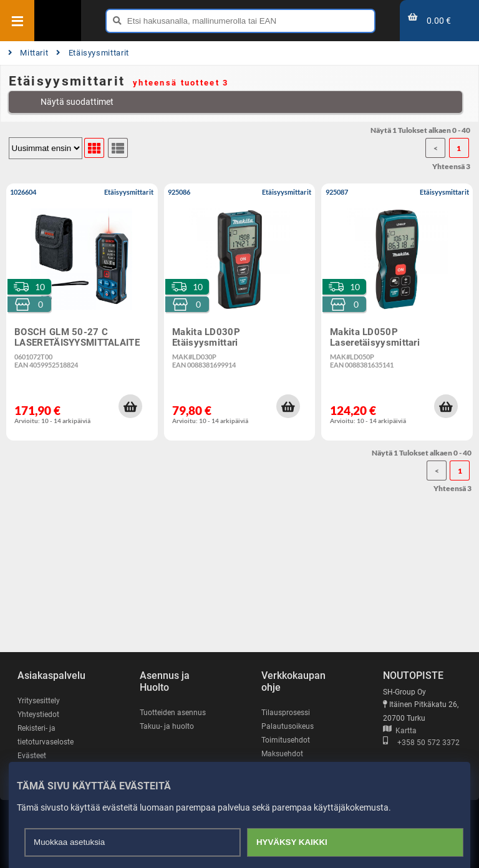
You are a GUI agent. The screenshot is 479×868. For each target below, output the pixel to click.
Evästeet (32, 756)
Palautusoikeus (288, 726)
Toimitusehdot (286, 740)
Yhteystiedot (38, 714)
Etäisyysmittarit (93, 53)
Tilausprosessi (286, 713)
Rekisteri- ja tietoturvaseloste (46, 735)
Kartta (400, 731)
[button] (130, 406)
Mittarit (28, 53)
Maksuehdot (282, 754)
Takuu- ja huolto (167, 726)
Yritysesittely (39, 701)
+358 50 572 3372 (421, 743)
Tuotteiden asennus (173, 713)
